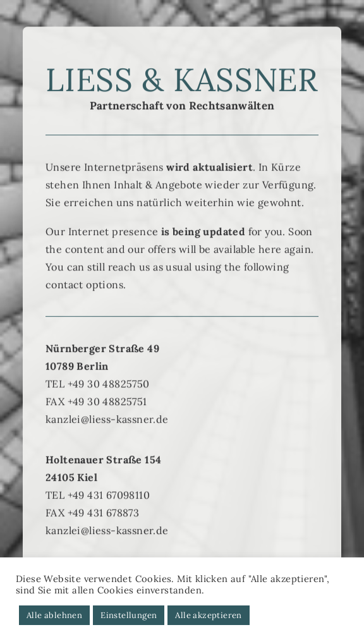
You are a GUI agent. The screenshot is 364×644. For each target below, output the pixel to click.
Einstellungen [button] (129, 615)
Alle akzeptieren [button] (208, 615)
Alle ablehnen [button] (54, 615)
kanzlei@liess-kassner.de (107, 434)
